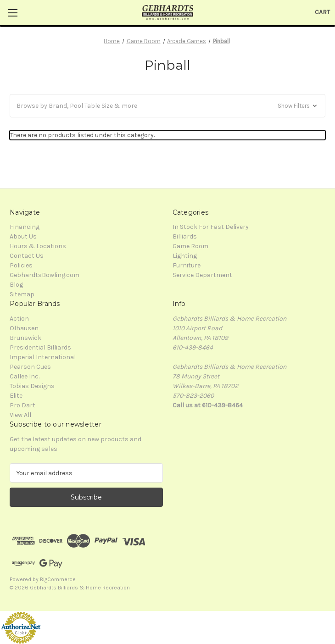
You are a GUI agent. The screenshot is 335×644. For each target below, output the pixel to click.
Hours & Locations (38, 246)
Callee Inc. (25, 376)
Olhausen (24, 328)
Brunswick (25, 338)
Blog (16, 285)
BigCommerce (58, 579)
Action (19, 319)
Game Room (190, 246)
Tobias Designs (32, 386)
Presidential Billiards (40, 347)
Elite (16, 396)
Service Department (202, 275)
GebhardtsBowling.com (45, 275)
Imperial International (43, 357)
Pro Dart (22, 405)
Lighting (185, 256)
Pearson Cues (30, 367)
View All (20, 415)
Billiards (185, 236)
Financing (25, 227)
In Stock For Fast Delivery (211, 227)
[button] (167, 106)
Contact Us (27, 256)
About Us (23, 236)
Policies (21, 265)
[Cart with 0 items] (322, 12)
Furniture (187, 265)
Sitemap (22, 294)
